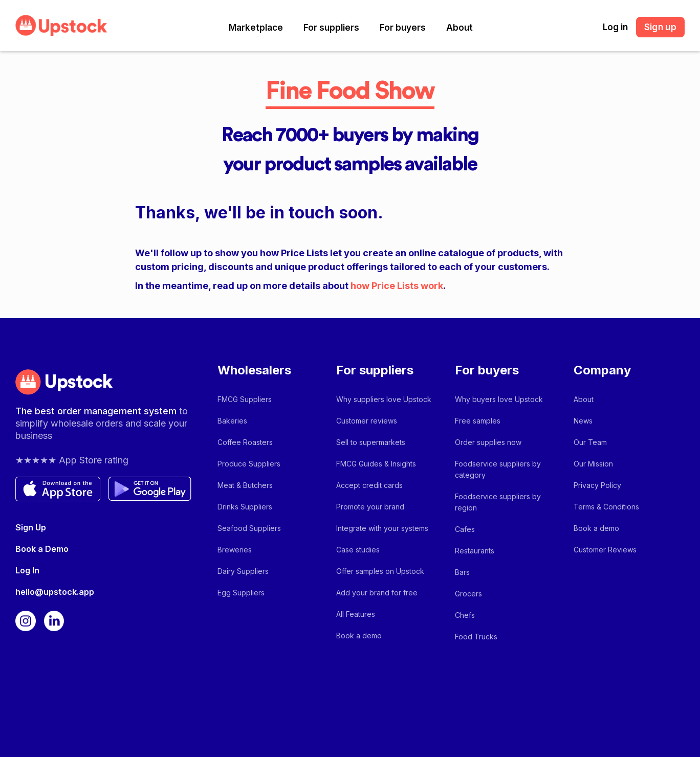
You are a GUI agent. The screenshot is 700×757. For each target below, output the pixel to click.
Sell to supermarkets (371, 442)
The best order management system (97, 411)
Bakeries (232, 421)
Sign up (660, 27)
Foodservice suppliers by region (498, 502)
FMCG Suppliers (245, 399)
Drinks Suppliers (245, 507)
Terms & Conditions (606, 507)
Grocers (468, 594)
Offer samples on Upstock (380, 571)
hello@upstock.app (55, 592)
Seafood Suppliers (249, 528)
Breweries (235, 550)
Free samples (478, 421)
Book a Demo (42, 549)
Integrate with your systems (382, 528)
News (583, 421)
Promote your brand (370, 507)
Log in (615, 27)
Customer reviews (367, 421)
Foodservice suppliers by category (498, 469)
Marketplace (256, 28)
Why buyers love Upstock (499, 399)
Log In (27, 570)
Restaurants (475, 551)
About (460, 28)
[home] (61, 25)
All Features (356, 614)
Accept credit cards (369, 485)
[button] (256, 28)
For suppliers (331, 28)
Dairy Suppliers (243, 571)
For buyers (403, 28)
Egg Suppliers (241, 593)
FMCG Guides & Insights (376, 464)
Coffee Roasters (245, 442)
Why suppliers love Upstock (384, 399)
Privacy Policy (597, 485)
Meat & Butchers (245, 485)
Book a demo (359, 636)
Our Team (590, 442)
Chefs (465, 615)
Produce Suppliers (249, 464)
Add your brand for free (377, 593)
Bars (462, 572)
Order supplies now (488, 442)
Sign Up (31, 527)
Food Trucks (476, 637)
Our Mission (593, 464)
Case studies (358, 550)
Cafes (465, 529)
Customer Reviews (605, 550)
